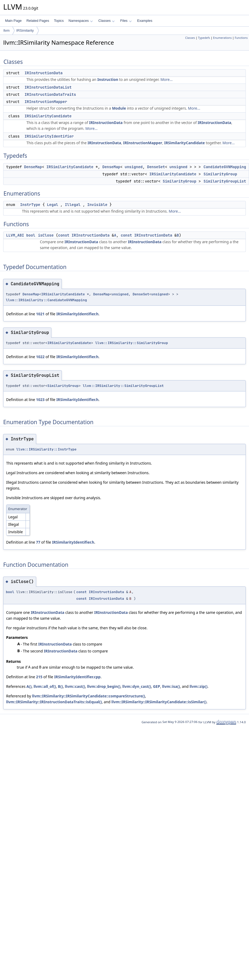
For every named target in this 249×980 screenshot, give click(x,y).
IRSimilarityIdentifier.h (77, 314)
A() (29, 686)
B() (60, 686)
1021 (40, 314)
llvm (7, 30)
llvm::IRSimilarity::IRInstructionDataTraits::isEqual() (54, 702)
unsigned (134, 167)
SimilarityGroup (220, 174)
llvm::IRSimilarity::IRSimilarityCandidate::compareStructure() (88, 696)
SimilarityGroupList (225, 181)
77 (38, 542)
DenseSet (156, 167)
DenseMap (33, 167)
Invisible (97, 205)
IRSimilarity (25, 30)
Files (126, 21)
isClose (46, 235)
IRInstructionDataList (48, 87)
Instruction (108, 79)
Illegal (73, 205)
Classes (107, 21)
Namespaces (81, 21)
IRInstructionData (44, 73)
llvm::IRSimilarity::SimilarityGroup (131, 343)
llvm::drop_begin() (104, 686)
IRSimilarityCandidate (48, 116)
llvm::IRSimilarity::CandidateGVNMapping (46, 300)
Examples (145, 21)
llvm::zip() (199, 686)
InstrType (30, 205)
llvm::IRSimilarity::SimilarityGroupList (123, 386)
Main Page (13, 21)
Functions (241, 38)
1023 (40, 400)
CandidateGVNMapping (225, 167)
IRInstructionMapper (46, 102)
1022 (40, 357)
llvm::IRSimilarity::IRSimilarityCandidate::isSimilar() (159, 702)
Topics (59, 21)
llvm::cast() (75, 686)
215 (39, 677)
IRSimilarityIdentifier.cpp (77, 677)
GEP (156, 686)
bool (31, 235)
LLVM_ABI (15, 235)
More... (166, 79)
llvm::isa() (171, 686)
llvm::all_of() (45, 686)
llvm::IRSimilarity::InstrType (46, 449)
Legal (52, 205)
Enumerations (222, 38)
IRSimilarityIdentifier (49, 136)
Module (119, 108)
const (64, 235)
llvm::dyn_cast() (137, 686)
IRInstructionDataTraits (50, 94)
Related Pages (38, 21)
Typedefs (204, 38)
